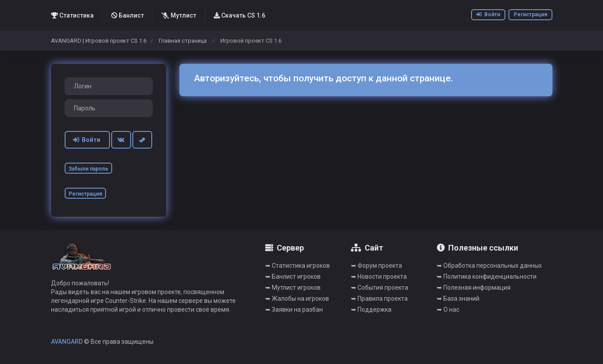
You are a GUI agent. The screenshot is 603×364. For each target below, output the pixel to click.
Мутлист (179, 15)
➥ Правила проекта (379, 298)
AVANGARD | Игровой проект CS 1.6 (99, 41)
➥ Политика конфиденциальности (487, 277)
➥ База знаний (458, 298)
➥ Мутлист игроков (293, 288)
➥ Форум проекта (376, 266)
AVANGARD (67, 342)
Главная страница (183, 41)
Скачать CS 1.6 (239, 15)
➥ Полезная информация (474, 288)
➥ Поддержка (371, 309)
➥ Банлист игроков (293, 277)
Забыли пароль (88, 169)
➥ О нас (448, 309)
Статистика (72, 15)
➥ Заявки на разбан (294, 309)
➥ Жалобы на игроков (297, 298)
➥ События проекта (380, 288)
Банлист (128, 15)
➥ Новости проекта (379, 277)
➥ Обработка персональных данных (489, 266)
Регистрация (530, 15)
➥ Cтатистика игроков (298, 266)
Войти (488, 15)
